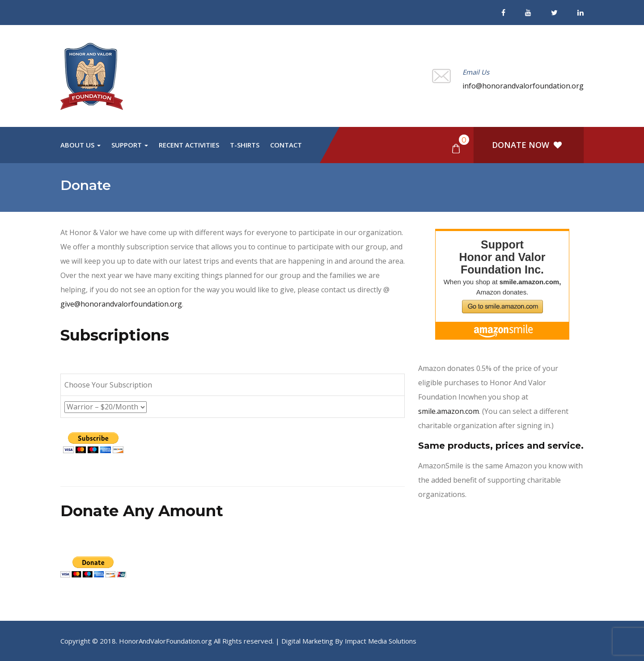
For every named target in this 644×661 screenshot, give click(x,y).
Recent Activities (189, 145)
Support (130, 145)
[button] (456, 148)
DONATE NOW (527, 145)
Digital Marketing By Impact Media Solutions (349, 641)
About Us (80, 145)
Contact (286, 145)
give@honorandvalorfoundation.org (121, 304)
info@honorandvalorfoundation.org (523, 86)
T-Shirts (245, 145)
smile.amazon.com (449, 411)
